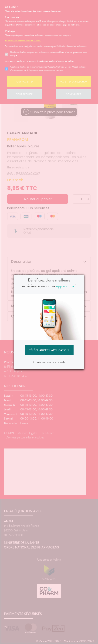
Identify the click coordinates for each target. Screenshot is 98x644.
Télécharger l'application (49, 350)
